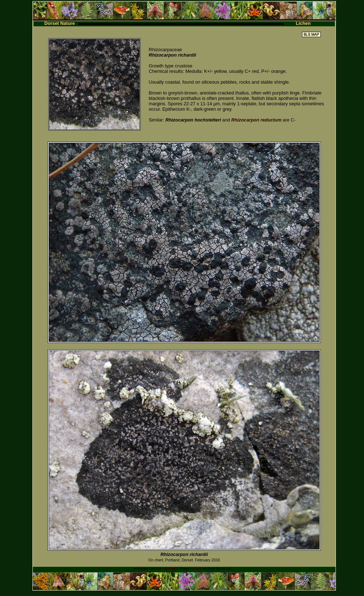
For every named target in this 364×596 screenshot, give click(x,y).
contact (195, 569)
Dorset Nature (60, 23)
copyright (170, 569)
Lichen (303, 23)
